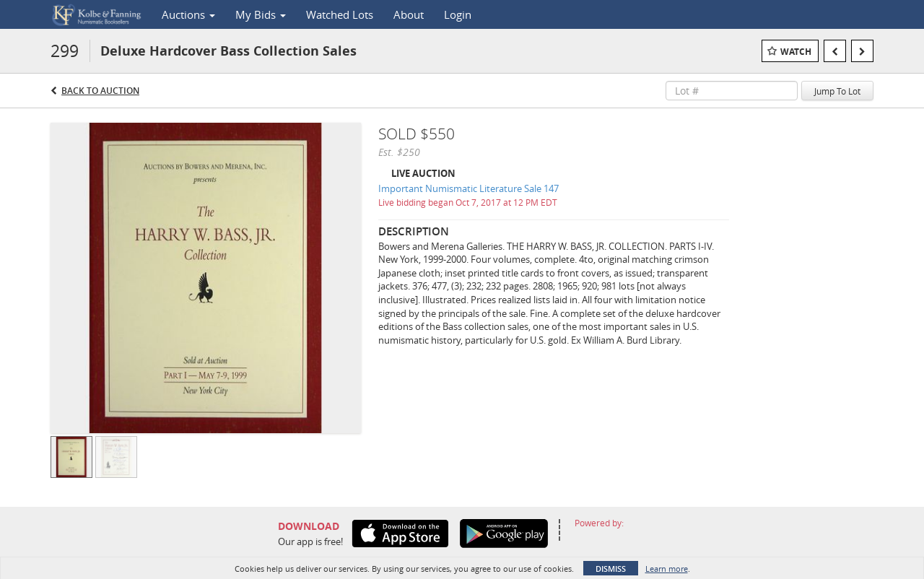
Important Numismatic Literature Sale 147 (468, 188)
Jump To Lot (837, 91)
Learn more (667, 569)
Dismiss (611, 569)
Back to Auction (100, 91)
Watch (796, 52)
